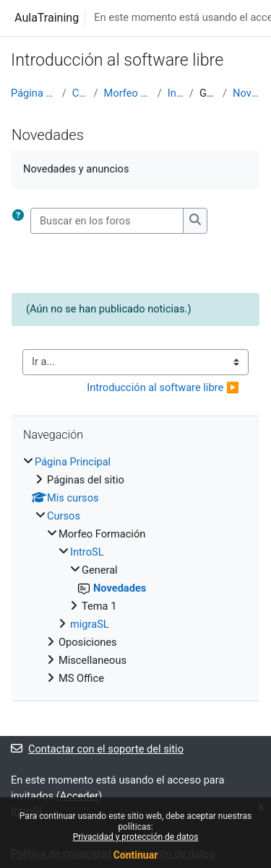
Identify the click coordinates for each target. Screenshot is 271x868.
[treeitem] (135, 570)
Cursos (80, 93)
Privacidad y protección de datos (136, 837)
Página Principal (34, 93)
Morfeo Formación (128, 93)
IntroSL (176, 93)
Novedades (246, 93)
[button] (21, 221)
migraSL (90, 624)
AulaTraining (47, 18)
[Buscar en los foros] (107, 221)
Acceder (79, 796)
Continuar (136, 855)
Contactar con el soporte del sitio (97, 749)
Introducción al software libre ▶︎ (163, 387)
